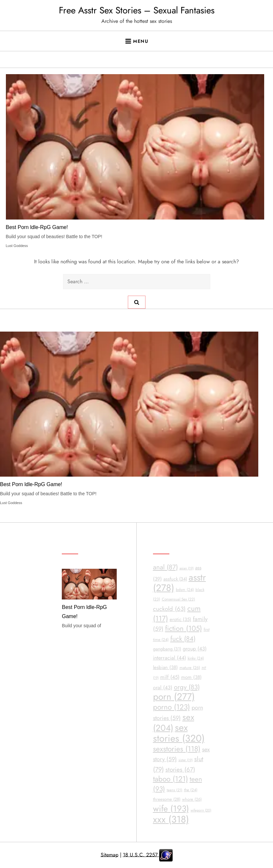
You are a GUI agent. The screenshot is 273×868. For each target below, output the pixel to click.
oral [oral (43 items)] (163, 688)
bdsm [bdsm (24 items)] (185, 590)
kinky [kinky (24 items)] (196, 658)
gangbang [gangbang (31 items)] (167, 649)
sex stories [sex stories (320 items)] (179, 733)
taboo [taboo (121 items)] (171, 779)
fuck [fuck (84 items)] (183, 639)
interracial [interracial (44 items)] (170, 658)
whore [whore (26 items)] (192, 799)
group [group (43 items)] (195, 649)
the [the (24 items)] (191, 790)
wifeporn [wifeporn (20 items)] (201, 810)
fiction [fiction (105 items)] (184, 628)
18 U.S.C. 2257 (141, 854)
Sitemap (110, 854)
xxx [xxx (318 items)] (171, 819)
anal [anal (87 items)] (165, 567)
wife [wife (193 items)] (171, 809)
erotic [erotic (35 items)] (180, 619)
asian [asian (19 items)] (187, 568)
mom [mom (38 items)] (191, 677)
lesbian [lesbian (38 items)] (165, 667)
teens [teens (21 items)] (175, 790)
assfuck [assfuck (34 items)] (175, 579)
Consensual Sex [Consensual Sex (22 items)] (179, 599)
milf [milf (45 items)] (170, 677)
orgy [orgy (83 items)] (187, 687)
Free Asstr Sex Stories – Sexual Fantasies (137, 10)
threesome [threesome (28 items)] (167, 799)
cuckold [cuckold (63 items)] (169, 609)
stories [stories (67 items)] (180, 770)
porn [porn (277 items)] (174, 697)
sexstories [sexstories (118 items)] (177, 749)
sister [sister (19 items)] (186, 760)
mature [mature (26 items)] (190, 668)
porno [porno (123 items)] (171, 707)
